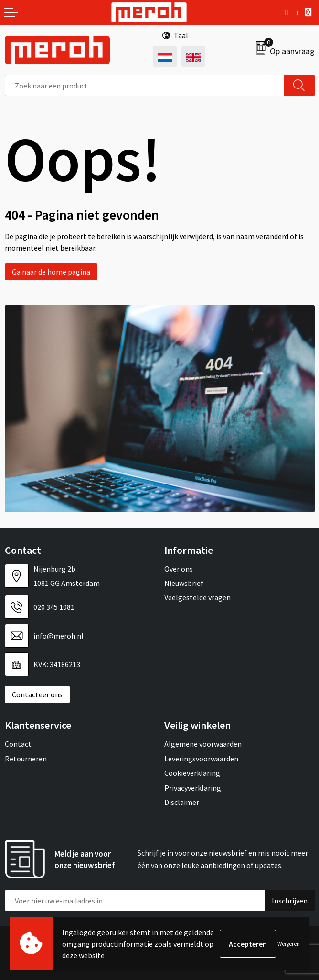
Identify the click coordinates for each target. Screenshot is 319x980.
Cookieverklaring (192, 773)
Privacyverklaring (193, 788)
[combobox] (144, 85)
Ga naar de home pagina (51, 272)
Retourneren (26, 759)
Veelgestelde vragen (197, 597)
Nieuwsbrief (184, 583)
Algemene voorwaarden (203, 744)
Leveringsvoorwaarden (201, 759)
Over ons (179, 569)
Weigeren (289, 943)
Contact (18, 744)
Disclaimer (182, 802)
